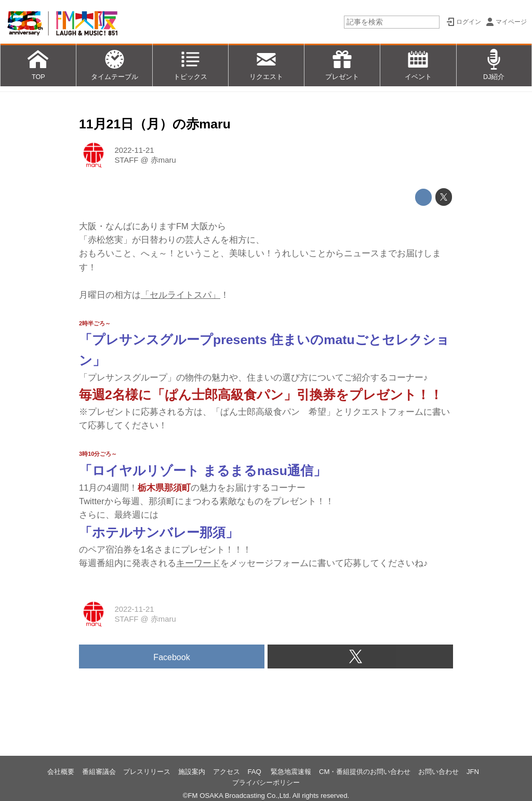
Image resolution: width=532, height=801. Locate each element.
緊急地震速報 (291, 772)
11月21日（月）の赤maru (155, 124)
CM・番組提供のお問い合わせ (365, 772)
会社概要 (61, 772)
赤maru (163, 160)
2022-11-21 (134, 150)
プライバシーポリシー (266, 783)
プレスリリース (147, 772)
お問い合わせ (438, 772)
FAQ (255, 772)
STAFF (126, 160)
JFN (473, 772)
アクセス (227, 772)
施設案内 (192, 772)
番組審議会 (99, 772)
